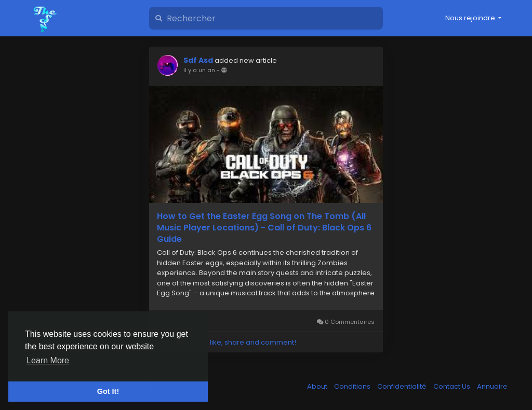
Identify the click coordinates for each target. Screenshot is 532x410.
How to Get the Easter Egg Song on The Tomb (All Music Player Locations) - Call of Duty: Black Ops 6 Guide (264, 228)
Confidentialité (403, 386)
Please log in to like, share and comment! (227, 342)
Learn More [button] (48, 360)
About (318, 386)
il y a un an (199, 70)
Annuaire (492, 386)
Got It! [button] (108, 391)
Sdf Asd (198, 60)
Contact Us (453, 386)
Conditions (353, 386)
